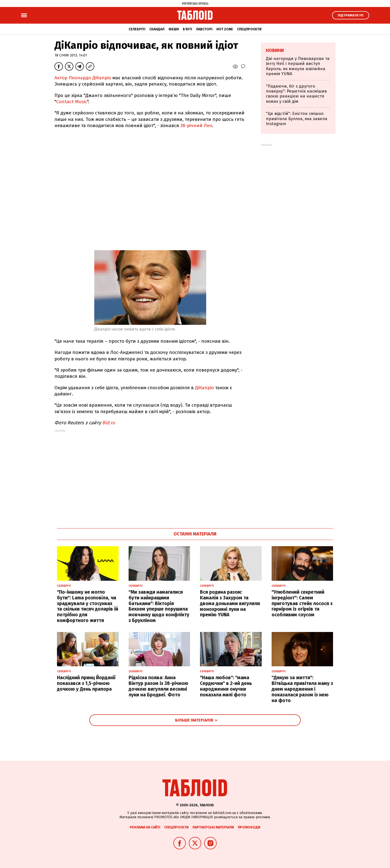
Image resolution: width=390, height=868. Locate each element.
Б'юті (187, 29)
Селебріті (137, 29)
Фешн (174, 29)
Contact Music (72, 102)
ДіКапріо (204, 388)
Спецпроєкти (249, 29)
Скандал (157, 29)
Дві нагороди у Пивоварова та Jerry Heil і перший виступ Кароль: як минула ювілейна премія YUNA (298, 66)
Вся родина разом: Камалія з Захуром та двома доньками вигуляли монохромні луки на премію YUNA (230, 603)
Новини (275, 50)
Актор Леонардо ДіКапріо (83, 78)
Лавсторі (204, 29)
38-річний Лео (196, 125)
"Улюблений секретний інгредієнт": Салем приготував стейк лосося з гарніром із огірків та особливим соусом (302, 603)
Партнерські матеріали (213, 827)
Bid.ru (109, 423)
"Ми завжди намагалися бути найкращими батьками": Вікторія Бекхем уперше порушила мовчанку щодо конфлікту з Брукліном (159, 606)
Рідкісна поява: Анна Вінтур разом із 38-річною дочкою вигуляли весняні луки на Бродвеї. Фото (158, 686)
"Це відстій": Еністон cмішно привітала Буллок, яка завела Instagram (297, 119)
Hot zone (225, 29)
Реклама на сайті (145, 827)
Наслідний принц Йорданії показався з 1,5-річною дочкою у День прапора (86, 683)
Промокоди (249, 827)
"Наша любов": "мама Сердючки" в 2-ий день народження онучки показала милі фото (226, 686)
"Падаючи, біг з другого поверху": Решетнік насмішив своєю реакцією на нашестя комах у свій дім (296, 94)
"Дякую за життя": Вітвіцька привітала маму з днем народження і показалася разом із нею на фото (302, 689)
